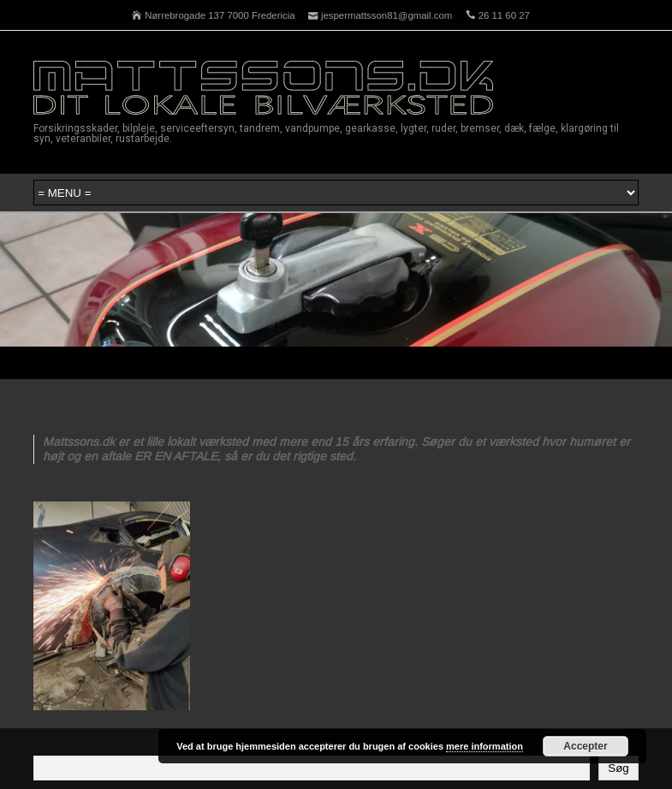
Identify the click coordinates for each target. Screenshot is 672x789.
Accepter (585, 746)
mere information (485, 746)
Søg (618, 768)
